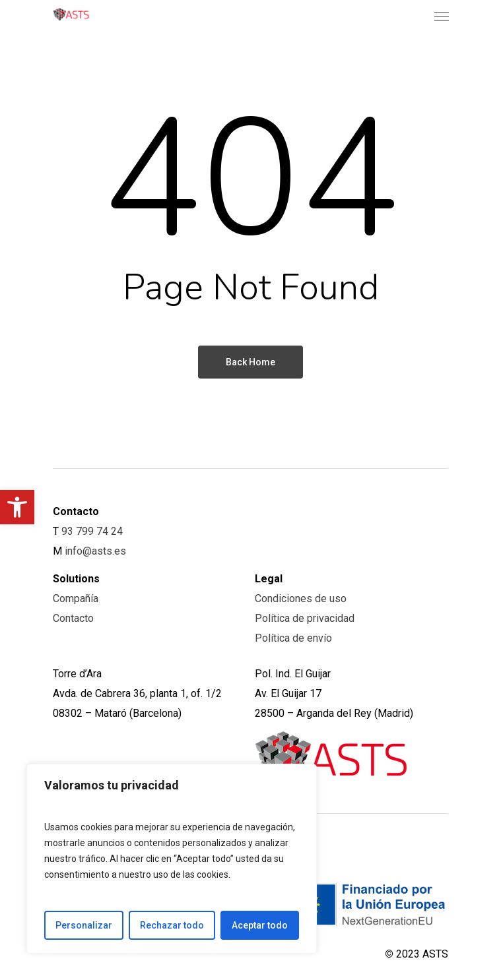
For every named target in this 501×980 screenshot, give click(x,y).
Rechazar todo (172, 925)
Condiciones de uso (301, 598)
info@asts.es (95, 551)
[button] (17, 507)
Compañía (76, 598)
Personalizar (84, 925)
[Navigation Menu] (442, 16)
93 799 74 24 (92, 531)
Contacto (73, 618)
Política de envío (293, 638)
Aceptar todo (260, 925)
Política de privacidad (305, 618)
